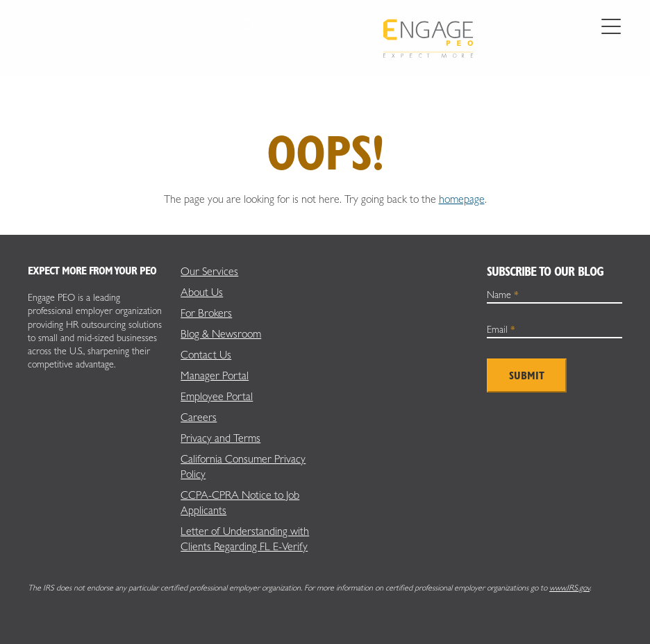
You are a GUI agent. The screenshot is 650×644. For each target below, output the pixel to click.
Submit (527, 375)
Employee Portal (217, 396)
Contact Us (206, 355)
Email (501, 329)
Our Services (209, 271)
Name (503, 295)
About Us (202, 292)
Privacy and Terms (220, 438)
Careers (199, 417)
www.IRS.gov (569, 588)
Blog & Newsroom (221, 334)
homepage (462, 199)
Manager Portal (215, 375)
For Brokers (206, 313)
